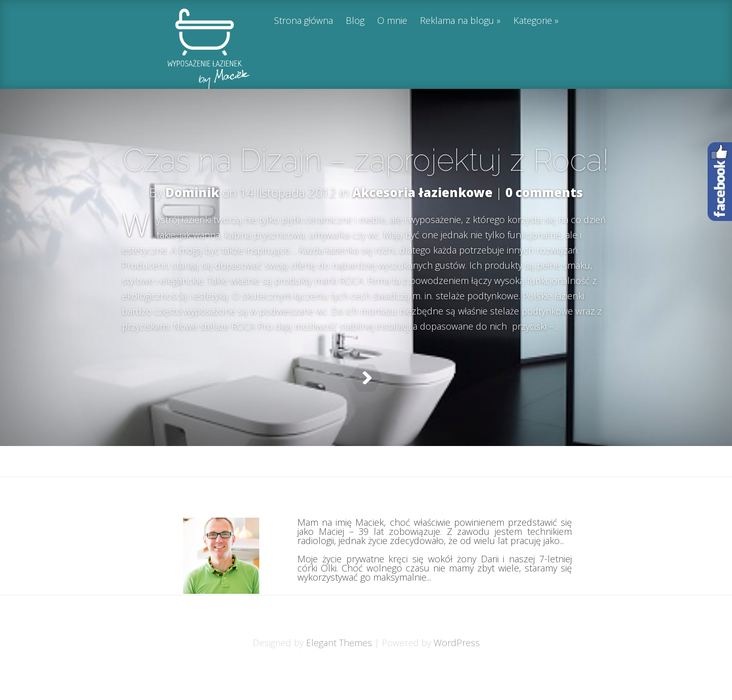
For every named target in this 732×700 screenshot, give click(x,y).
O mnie (392, 21)
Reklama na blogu (457, 21)
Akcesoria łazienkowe (422, 192)
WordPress (457, 668)
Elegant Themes (339, 668)
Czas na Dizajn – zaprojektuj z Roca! (366, 160)
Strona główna (303, 21)
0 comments (544, 192)
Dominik (192, 192)
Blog (355, 21)
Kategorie (533, 21)
